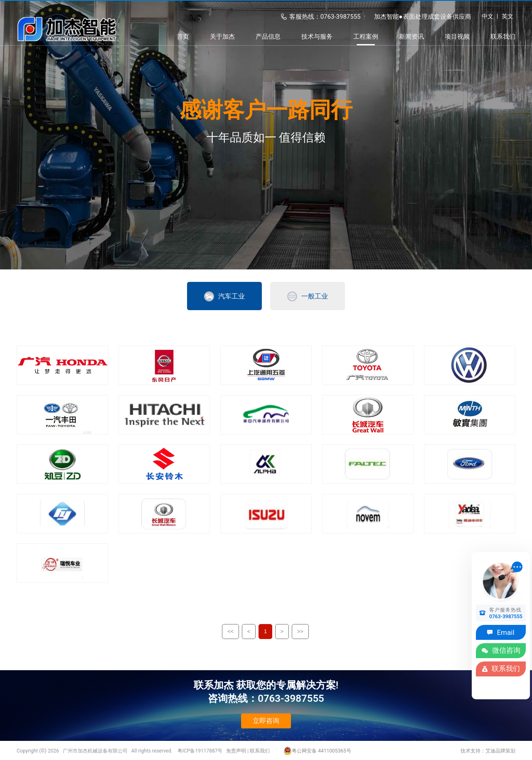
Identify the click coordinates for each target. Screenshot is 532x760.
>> (300, 631)
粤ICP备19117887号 (200, 751)
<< (230, 631)
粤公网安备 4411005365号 (317, 751)
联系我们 (260, 751)
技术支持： (473, 751)
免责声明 (236, 751)
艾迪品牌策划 (500, 751)
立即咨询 (266, 721)
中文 (488, 16)
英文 (507, 16)
